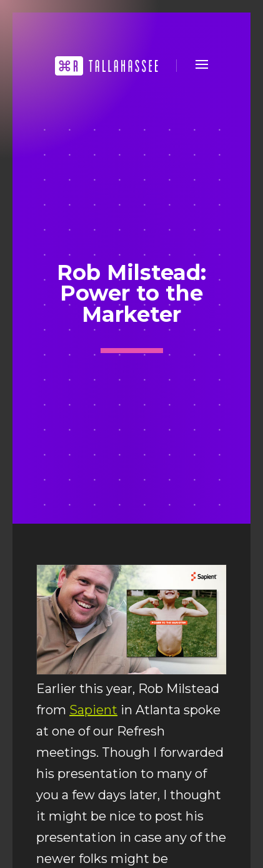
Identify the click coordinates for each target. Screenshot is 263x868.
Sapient (93, 710)
